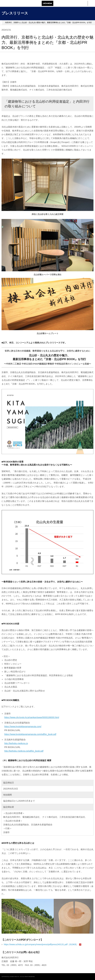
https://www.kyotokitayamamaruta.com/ (23, 726)
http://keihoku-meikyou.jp (16, 743)
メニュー (91, 3)
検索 (84, 3)
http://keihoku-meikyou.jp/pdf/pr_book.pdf (24, 751)
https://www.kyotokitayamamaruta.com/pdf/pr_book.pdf (30, 734)
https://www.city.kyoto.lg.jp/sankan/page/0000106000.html (32, 717)
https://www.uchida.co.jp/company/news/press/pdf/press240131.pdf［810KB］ (41, 944)
